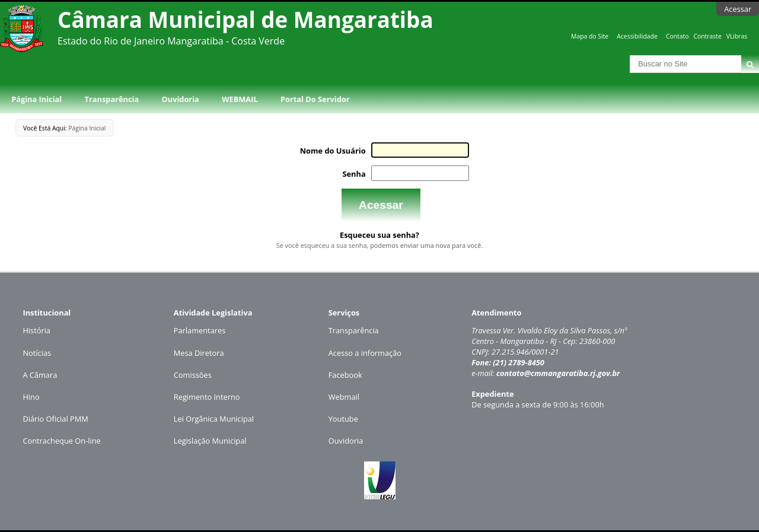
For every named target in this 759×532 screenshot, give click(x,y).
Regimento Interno (207, 397)
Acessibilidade (637, 36)
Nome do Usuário (333, 151)
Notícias (37, 353)
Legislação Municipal (210, 441)
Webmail (344, 397)
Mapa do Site (590, 36)
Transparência (112, 99)
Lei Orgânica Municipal (214, 419)
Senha (354, 174)
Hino (31, 397)
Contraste (707, 36)
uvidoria (349, 441)
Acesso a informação (365, 353)
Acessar (738, 9)
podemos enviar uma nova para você (425, 245)
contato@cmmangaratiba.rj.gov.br (558, 373)
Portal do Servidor (315, 99)
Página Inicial (36, 99)
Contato (677, 36)
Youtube (343, 419)
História (36, 330)
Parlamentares (200, 330)
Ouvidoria (181, 99)
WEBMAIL (240, 99)
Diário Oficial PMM (55, 419)
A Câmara (40, 375)
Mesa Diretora (199, 353)
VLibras (737, 36)
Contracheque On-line (61, 441)
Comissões (193, 375)
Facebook (345, 375)
